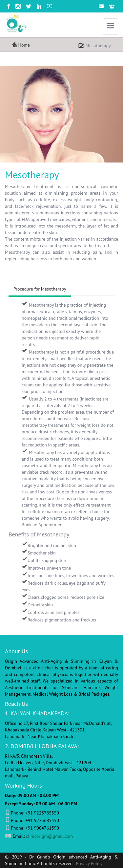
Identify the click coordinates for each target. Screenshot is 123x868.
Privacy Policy (89, 863)
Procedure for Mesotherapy (40, 289)
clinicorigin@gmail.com (49, 836)
